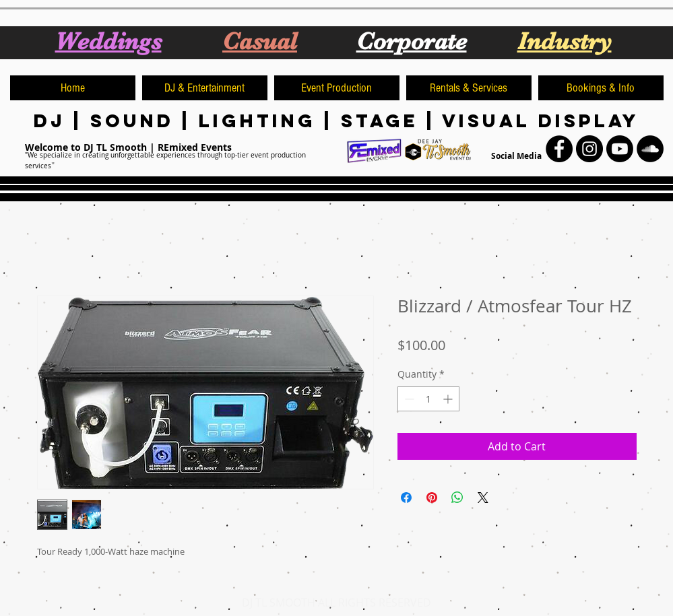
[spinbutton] (428, 399)
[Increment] (449, 399)
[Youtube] (620, 149)
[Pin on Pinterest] (432, 498)
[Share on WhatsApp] (457, 498)
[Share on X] (483, 498)
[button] (205, 88)
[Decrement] (408, 399)
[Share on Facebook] (406, 498)
